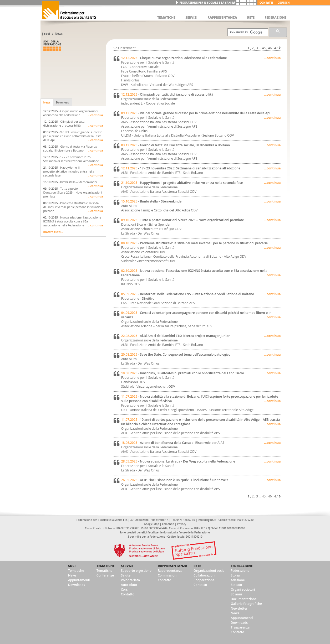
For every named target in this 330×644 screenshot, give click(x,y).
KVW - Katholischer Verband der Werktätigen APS (157, 85)
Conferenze (105, 575)
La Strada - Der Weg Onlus (140, 233)
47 (276, 48)
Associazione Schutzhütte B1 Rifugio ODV (151, 229)
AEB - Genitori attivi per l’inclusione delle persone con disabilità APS (171, 433)
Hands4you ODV (133, 382)
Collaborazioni (204, 575)
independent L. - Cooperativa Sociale (148, 103)
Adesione (238, 580)
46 (270, 48)
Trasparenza (240, 627)
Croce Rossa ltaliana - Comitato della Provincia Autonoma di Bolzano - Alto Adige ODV (184, 256)
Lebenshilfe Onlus (134, 131)
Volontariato (130, 580)
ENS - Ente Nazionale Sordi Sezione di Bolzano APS (158, 303)
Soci (47, 33)
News (59, 33)
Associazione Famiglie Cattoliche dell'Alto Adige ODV (159, 210)
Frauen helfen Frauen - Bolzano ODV (148, 76)
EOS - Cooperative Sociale (140, 67)
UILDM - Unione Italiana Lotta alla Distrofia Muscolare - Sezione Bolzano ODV (178, 135)
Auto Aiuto (129, 585)
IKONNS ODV (131, 284)
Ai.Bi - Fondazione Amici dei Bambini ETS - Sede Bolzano (162, 173)
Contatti (266, 3)
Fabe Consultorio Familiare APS (144, 71)
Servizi (127, 566)
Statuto (237, 585)
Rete (197, 566)
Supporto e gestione (136, 571)
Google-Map (151, 524)
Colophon (168, 524)
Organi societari (243, 590)
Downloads (77, 585)
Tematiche (76, 571)
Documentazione (244, 599)
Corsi (125, 590)
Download (63, 102)
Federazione (242, 566)
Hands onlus (130, 80)
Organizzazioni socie (209, 571)
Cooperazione (204, 580)
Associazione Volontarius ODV (143, 252)
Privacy (182, 524)
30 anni (236, 594)
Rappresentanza (172, 566)
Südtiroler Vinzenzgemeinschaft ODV (148, 261)
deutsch (283, 3)
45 (264, 48)
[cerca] (247, 32)
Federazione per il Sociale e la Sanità (207, 3)
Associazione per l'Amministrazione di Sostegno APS (159, 126)
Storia (235, 575)
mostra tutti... (53, 232)
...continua (95, 115)
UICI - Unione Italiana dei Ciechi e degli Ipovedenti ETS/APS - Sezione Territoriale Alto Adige (187, 410)
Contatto (128, 594)
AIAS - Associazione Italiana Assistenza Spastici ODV (159, 122)
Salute (126, 575)
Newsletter (239, 608)
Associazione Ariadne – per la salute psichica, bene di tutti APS (167, 326)
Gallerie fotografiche (247, 604)
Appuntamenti (79, 580)
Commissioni (168, 575)
